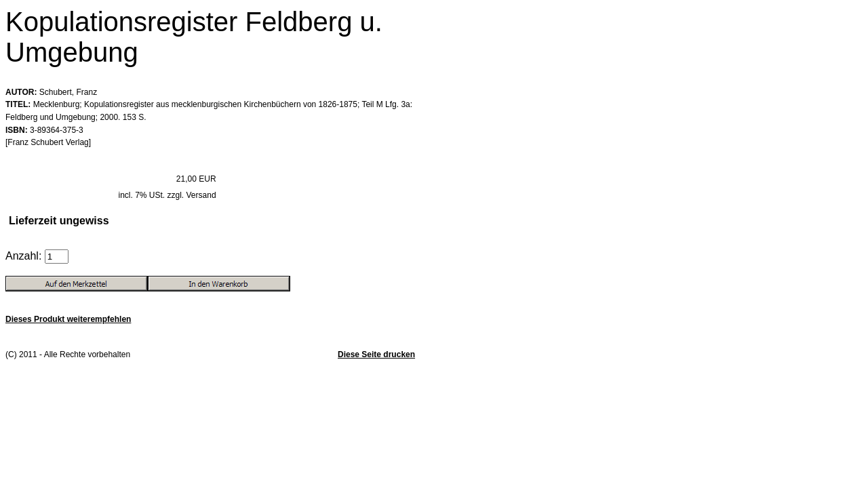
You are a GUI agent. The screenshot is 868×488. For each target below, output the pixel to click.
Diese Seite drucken (376, 354)
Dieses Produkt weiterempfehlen (68, 319)
